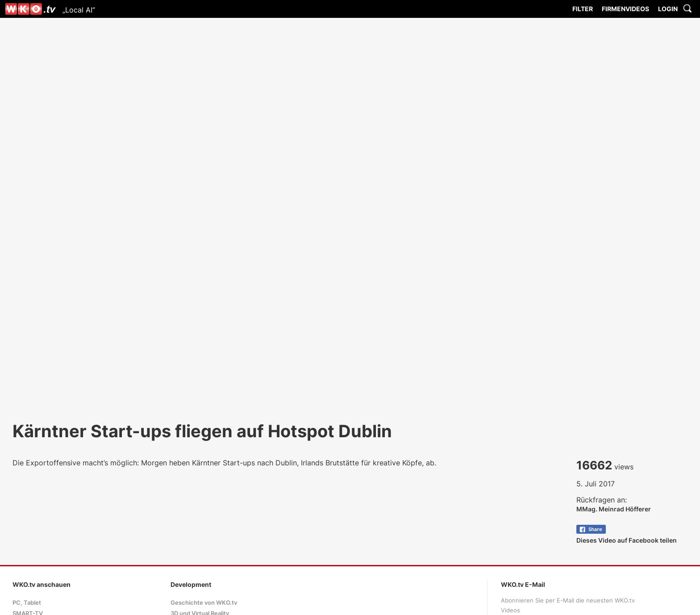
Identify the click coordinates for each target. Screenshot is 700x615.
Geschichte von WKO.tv (204, 603)
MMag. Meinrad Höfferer (614, 509)
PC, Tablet (27, 603)
